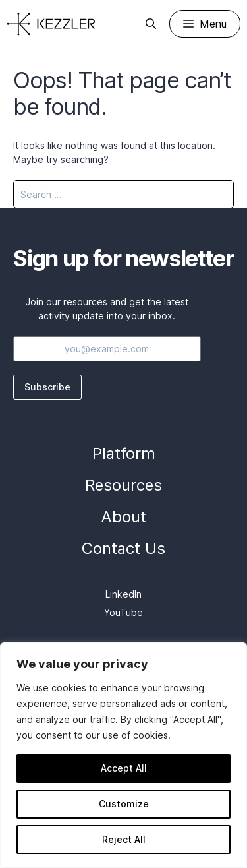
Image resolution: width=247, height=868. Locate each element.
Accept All (124, 768)
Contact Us (123, 548)
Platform (124, 453)
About (123, 517)
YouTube (123, 612)
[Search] (215, 194)
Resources (123, 485)
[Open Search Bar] (151, 24)
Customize (124, 804)
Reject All (124, 839)
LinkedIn (123, 594)
